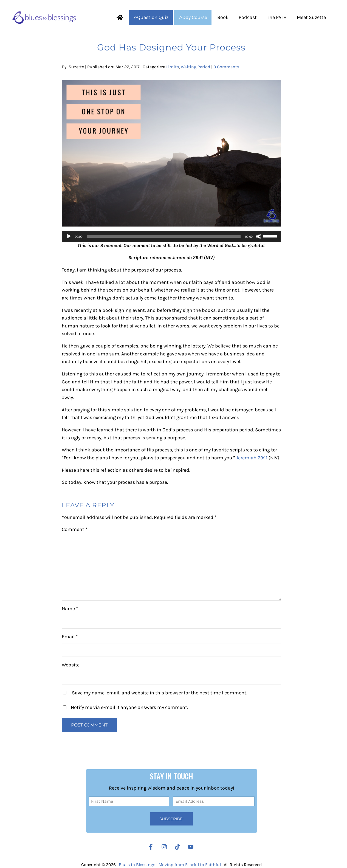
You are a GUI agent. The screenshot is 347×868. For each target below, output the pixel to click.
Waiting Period (195, 67)
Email (70, 637)
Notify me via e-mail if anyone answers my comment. (125, 707)
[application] (171, 236)
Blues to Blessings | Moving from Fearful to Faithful (170, 865)
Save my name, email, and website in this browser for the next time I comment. (160, 693)
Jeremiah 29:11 (252, 458)
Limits (173, 67)
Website (71, 665)
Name (70, 609)
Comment (74, 529)
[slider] (164, 236)
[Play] (69, 236)
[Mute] (259, 236)
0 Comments (226, 67)
